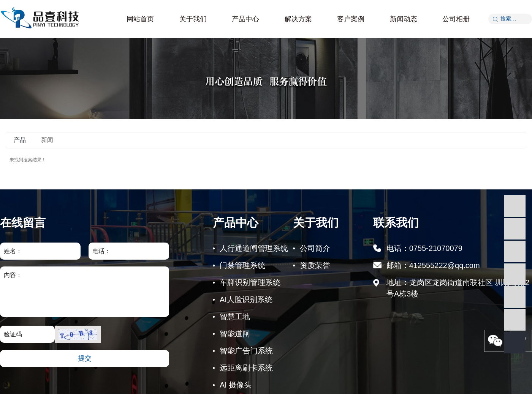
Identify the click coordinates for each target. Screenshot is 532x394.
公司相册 (456, 19)
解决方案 (298, 19)
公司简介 (315, 248)
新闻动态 (404, 19)
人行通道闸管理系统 (254, 248)
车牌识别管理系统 (250, 282)
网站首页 (140, 19)
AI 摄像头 (236, 385)
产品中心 (245, 19)
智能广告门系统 (246, 351)
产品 (20, 140)
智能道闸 (235, 334)
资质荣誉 (315, 265)
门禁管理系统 (242, 265)
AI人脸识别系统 (246, 299)
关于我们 (193, 19)
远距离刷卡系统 (246, 368)
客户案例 (351, 19)
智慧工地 (235, 317)
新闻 (47, 140)
